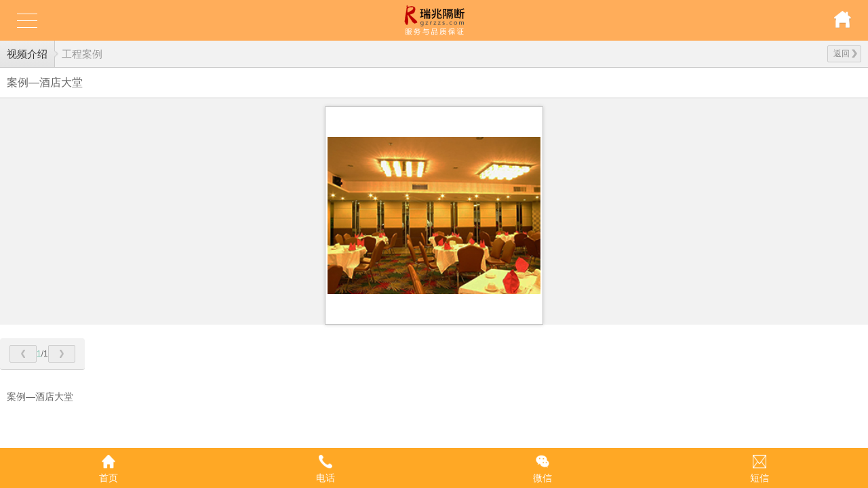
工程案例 (82, 54)
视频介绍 (27, 54)
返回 (845, 54)
